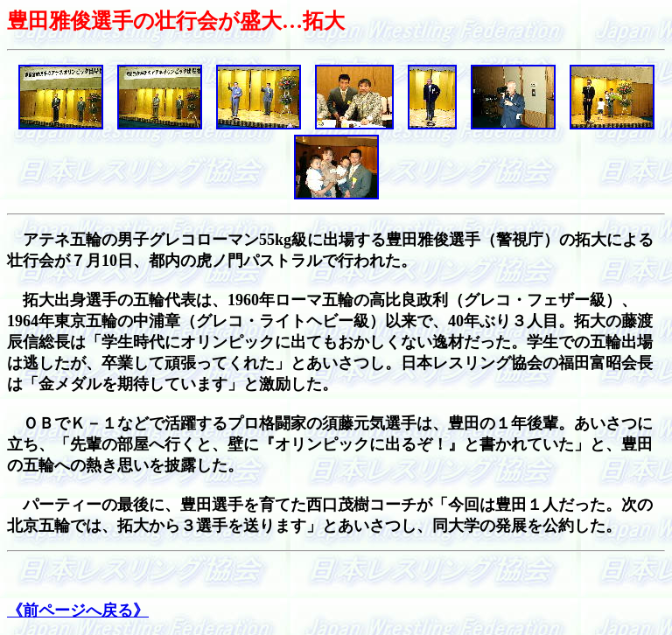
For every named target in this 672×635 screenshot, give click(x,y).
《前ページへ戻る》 (78, 611)
